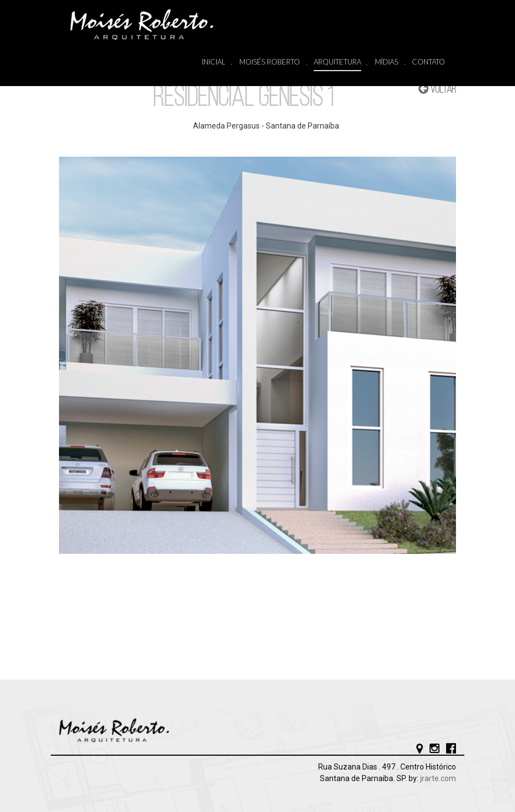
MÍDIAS (387, 62)
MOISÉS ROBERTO (270, 62)
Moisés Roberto (153, 24)
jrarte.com (438, 778)
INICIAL (214, 62)
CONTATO (428, 62)
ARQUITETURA (337, 63)
